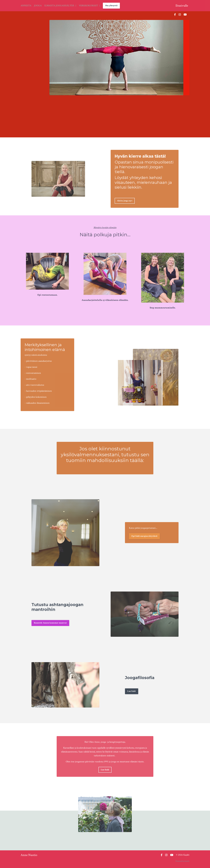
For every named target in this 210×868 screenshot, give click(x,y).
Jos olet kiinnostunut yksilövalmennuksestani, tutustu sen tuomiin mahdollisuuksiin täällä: (105, 444)
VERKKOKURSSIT (90, 6)
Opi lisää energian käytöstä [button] (144, 547)
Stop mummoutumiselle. (163, 318)
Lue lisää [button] (132, 702)
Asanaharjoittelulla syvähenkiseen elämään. (105, 311)
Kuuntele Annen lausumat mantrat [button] (50, 633)
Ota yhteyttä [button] (111, 6)
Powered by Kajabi (182, 861)
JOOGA (38, 6)
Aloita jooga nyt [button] (125, 211)
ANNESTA (26, 6)
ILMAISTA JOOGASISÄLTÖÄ (60, 6)
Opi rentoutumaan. (47, 305)
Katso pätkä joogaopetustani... (143, 538)
